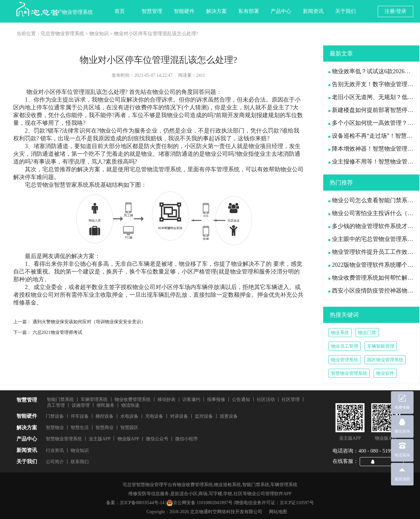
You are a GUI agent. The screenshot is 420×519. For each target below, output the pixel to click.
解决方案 (216, 11)
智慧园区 (129, 428)
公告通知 (241, 399)
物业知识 (99, 34)
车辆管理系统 (94, 399)
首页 (120, 11)
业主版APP (100, 439)
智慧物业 (55, 428)
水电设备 (129, 416)
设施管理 (81, 405)
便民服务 (105, 405)
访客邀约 (191, 399)
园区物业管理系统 (385, 360)
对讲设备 (179, 416)
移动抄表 (166, 399)
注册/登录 (395, 11)
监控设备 (204, 416)
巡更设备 (229, 416)
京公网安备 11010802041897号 (200, 503)
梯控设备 (105, 416)
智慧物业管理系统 (349, 373)
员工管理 (56, 405)
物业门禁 (367, 333)
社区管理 (291, 399)
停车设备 (80, 416)
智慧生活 (80, 428)
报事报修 (216, 399)
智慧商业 (105, 428)
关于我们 (345, 11)
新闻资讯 (313, 11)
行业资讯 (55, 450)
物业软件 (385, 373)
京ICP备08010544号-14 (142, 503)
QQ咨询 (384, 461)
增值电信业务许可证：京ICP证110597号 (274, 503)
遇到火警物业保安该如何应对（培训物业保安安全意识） (89, 322)
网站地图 (278, 512)
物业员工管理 (345, 346)
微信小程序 (186, 439)
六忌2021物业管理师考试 (57, 332)
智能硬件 (184, 11)
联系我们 (80, 462)
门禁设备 (55, 416)
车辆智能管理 (381, 346)
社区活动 (266, 399)
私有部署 (249, 11)
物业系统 (340, 333)
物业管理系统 (345, 360)
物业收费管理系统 (133, 399)
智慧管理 (152, 11)
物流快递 (130, 405)
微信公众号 (157, 439)
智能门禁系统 (60, 399)
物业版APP (128, 439)
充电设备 (154, 416)
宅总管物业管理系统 (62, 34)
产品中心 (281, 11)
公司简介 (55, 462)
